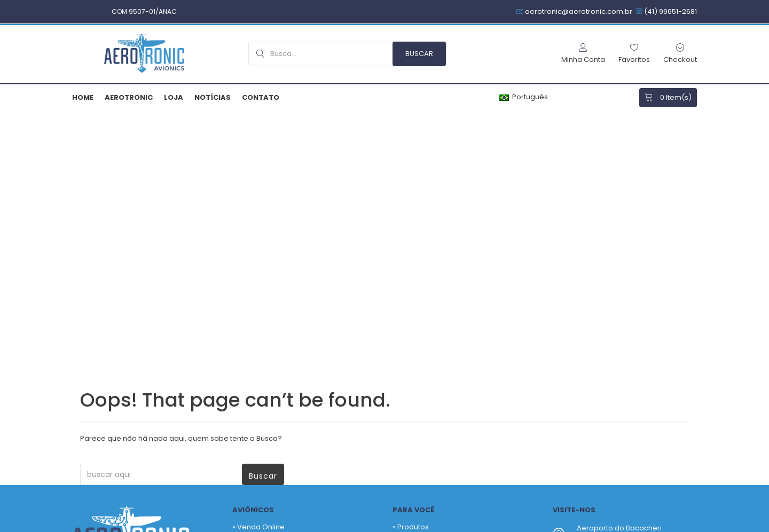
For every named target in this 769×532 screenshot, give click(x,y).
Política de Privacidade (313, 525)
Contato (261, 97)
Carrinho (413, 318)
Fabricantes (418, 302)
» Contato (249, 338)
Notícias (213, 97)
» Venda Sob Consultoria (275, 286)
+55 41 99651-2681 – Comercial (630, 304)
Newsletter (453, 415)
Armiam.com (238, 525)
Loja (174, 97)
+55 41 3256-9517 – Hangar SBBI (631, 317)
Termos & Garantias (400, 525)
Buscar (263, 219)
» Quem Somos (259, 321)
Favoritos (413, 286)
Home (83, 97)
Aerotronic (129, 97)
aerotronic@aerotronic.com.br (630, 337)
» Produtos (411, 270)
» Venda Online (258, 270)
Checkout (414, 334)
